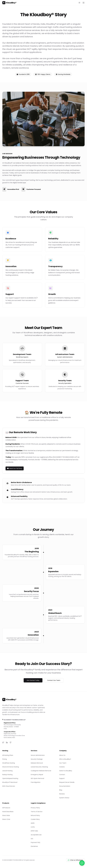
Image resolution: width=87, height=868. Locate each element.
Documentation (65, 786)
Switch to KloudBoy (66, 771)
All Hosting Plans (8, 755)
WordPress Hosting (9, 763)
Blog (61, 790)
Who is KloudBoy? (65, 759)
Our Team (63, 763)
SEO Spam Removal (37, 778)
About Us (62, 755)
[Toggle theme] (79, 3)
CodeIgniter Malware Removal (41, 771)
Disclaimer (34, 846)
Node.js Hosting (7, 775)
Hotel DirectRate (8, 812)
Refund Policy (35, 815)
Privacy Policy (35, 808)
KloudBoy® (9, 3)
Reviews (62, 794)
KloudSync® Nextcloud (10, 782)
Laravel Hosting (7, 771)
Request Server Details (67, 782)
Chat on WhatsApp (75, 860)
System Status (64, 798)
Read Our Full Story (15, 468)
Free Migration (36, 782)
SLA (32, 839)
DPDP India (34, 831)
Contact (62, 775)
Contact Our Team (54, 680)
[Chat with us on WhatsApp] (82, 863)
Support (62, 778)
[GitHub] (11, 742)
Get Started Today (33, 680)
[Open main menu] (84, 3)
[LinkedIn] (7, 742)
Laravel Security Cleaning (39, 767)
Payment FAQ (35, 842)
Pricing (5, 759)
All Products (6, 808)
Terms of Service (37, 812)
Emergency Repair (37, 775)
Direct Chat (6, 819)
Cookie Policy (35, 819)
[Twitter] (3, 742)
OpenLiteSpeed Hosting (10, 778)
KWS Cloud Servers (9, 786)
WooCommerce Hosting (11, 767)
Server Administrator (38, 755)
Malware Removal (37, 763)
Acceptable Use (36, 835)
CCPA (33, 827)
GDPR (33, 823)
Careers (62, 767)
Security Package (37, 759)
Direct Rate (6, 815)
